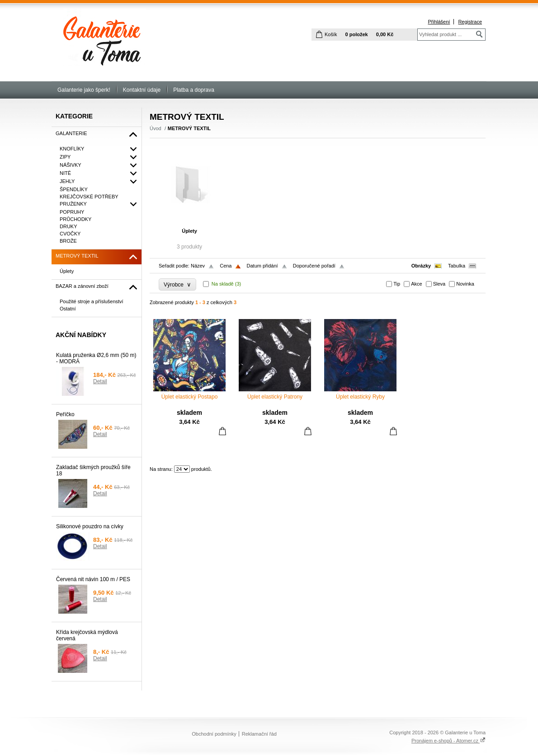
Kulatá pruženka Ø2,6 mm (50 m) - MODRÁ (96, 358)
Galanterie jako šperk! (84, 90)
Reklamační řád (259, 734)
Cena (226, 266)
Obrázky (421, 266)
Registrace (470, 22)
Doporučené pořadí (314, 266)
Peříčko (65, 414)
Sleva (439, 284)
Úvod (156, 128)
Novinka (465, 284)
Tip (397, 284)
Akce (416, 284)
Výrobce (177, 284)
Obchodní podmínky (214, 734)
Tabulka (457, 266)
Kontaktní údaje (142, 90)
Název (198, 266)
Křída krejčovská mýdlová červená (87, 635)
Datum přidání (262, 266)
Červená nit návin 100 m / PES (93, 579)
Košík (331, 34)
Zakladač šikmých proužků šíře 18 (93, 470)
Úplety (189, 231)
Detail (100, 381)
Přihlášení (439, 22)
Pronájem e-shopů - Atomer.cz (448, 741)
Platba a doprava (194, 90)
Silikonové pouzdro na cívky (90, 526)
